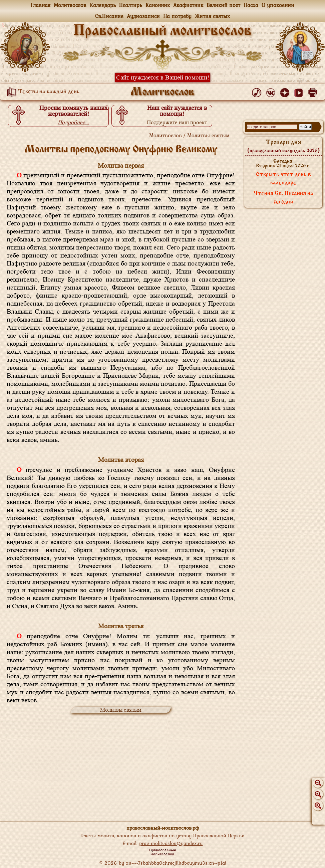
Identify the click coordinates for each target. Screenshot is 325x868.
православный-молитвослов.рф (163, 828)
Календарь (103, 5)
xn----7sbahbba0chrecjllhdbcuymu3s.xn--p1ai (176, 863)
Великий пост (223, 5)
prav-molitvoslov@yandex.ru (171, 843)
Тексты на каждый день (42, 92)
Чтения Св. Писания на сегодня (283, 198)
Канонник (158, 5)
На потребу (177, 16)
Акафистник (188, 5)
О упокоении (278, 5)
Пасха (251, 5)
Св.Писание (109, 16)
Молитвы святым (121, 710)
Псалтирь (131, 5)
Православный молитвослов (162, 31)
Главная (41, 5)
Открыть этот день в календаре (283, 179)
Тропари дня (283, 146)
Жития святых (212, 16)
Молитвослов (70, 5)
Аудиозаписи (143, 16)
